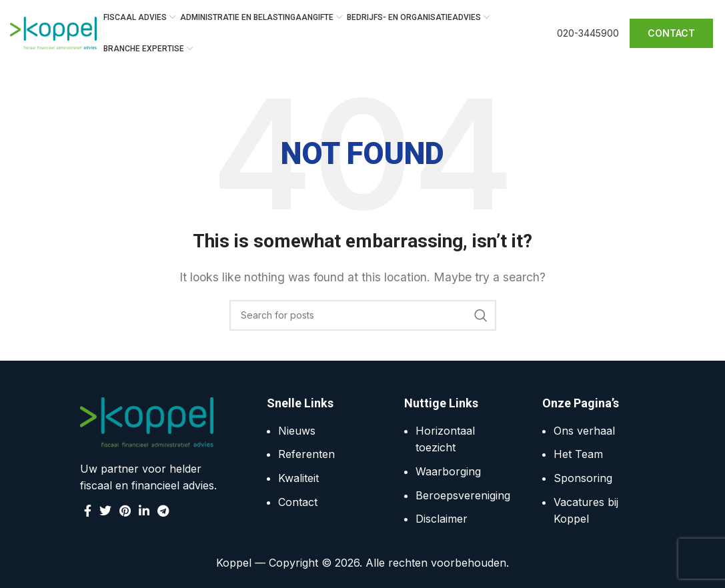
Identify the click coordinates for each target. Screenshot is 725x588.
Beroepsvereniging (463, 495)
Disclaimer (442, 519)
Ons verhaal (584, 431)
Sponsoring (583, 478)
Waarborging (448, 471)
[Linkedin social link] (144, 511)
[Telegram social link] (163, 511)
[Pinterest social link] (125, 511)
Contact (298, 502)
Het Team (578, 455)
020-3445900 (588, 33)
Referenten (306, 455)
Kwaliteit (298, 478)
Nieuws (297, 431)
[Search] (363, 315)
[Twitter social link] (105, 511)
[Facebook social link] (88, 511)
